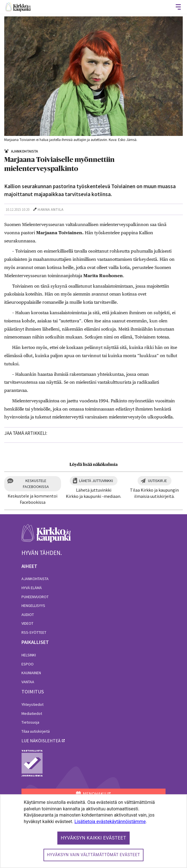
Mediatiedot (32, 713)
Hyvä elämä (32, 588)
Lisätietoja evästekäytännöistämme (110, 822)
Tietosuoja (30, 722)
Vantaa (28, 682)
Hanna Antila (50, 210)
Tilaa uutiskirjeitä (36, 731)
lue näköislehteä (41, 741)
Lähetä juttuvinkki (96, 481)
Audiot (28, 615)
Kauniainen (31, 673)
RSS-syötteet (34, 632)
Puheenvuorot (35, 597)
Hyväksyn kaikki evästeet (93, 838)
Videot (27, 623)
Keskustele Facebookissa (36, 484)
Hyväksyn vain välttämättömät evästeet (93, 855)
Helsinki (29, 655)
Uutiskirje (157, 481)
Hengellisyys (33, 606)
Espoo (28, 664)
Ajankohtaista (35, 579)
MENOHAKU (91, 794)
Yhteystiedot (32, 704)
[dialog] (93, 831)
